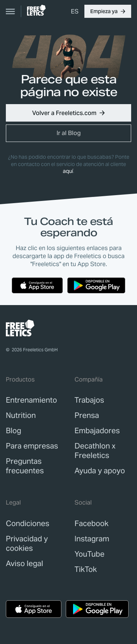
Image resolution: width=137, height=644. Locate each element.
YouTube (90, 554)
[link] (36, 10)
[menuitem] (75, 11)
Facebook (92, 524)
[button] (108, 11)
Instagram (92, 539)
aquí (68, 171)
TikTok (86, 569)
